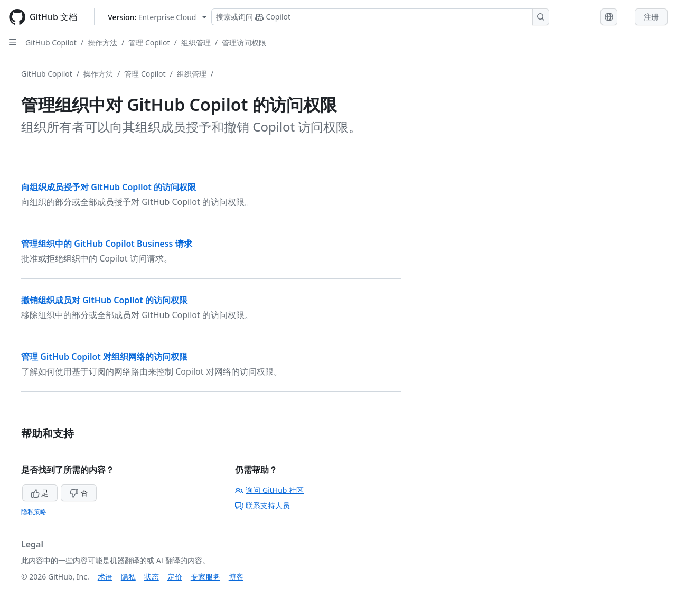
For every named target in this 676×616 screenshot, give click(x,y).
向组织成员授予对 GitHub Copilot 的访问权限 (109, 187)
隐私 (128, 577)
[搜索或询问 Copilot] (380, 17)
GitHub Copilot (51, 43)
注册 (651, 17)
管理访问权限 (244, 43)
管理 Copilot (149, 43)
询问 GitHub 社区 (269, 490)
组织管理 (196, 43)
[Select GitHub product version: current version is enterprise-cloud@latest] (157, 17)
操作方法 (102, 43)
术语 (105, 577)
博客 (236, 577)
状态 (152, 577)
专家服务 (205, 577)
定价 (175, 577)
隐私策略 (34, 512)
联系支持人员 (262, 505)
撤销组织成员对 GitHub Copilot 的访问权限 (104, 300)
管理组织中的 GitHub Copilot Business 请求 (107, 244)
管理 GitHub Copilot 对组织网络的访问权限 (104, 357)
